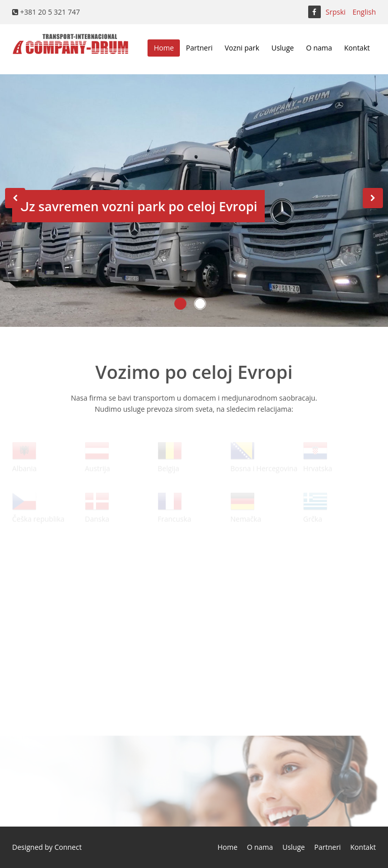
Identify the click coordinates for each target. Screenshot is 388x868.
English (364, 12)
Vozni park (242, 48)
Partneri (199, 48)
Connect (68, 847)
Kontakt (357, 48)
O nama (319, 48)
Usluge (282, 48)
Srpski (336, 12)
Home (164, 48)
